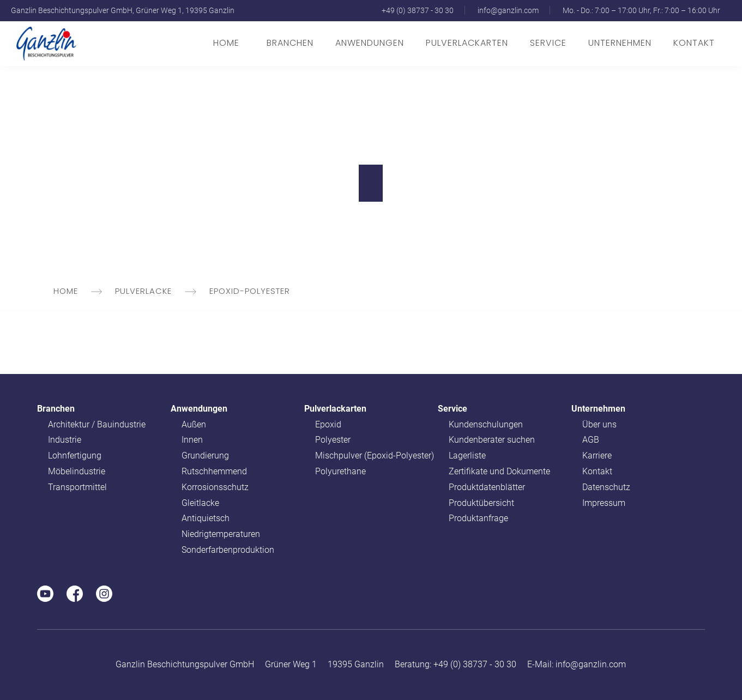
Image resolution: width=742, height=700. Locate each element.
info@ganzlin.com (508, 10)
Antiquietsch (206, 518)
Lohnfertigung (75, 455)
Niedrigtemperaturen (221, 534)
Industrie (65, 440)
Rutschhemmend (214, 471)
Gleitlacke (200, 503)
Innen (192, 440)
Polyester (333, 440)
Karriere (597, 455)
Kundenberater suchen (492, 440)
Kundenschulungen (486, 424)
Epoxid (328, 424)
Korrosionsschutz (215, 487)
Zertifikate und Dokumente (499, 471)
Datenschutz (606, 487)
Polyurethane (340, 471)
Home (226, 43)
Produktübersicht (481, 503)
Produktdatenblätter (487, 487)
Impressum (604, 503)
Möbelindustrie (77, 471)
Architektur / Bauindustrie (97, 424)
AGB (591, 440)
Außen (194, 424)
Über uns (599, 424)
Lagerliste (467, 455)
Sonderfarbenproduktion (228, 550)
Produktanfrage (478, 518)
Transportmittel (77, 487)
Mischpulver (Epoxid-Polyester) (375, 455)
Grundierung (205, 455)
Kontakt (694, 43)
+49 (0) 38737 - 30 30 (418, 10)
